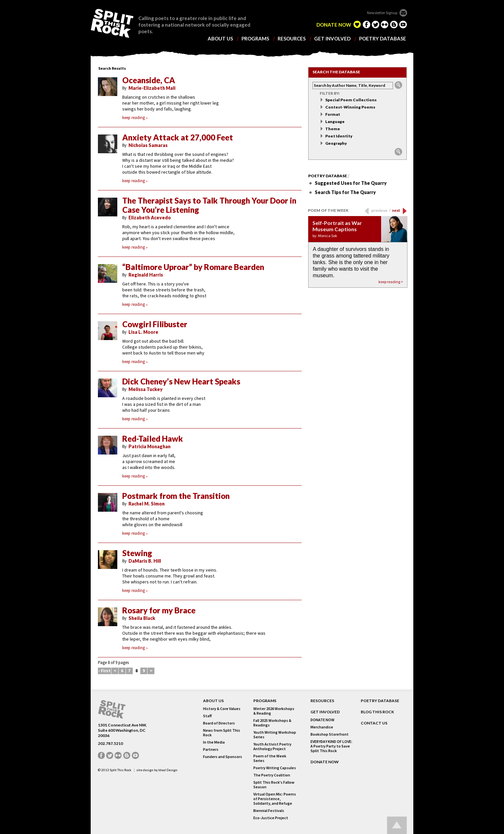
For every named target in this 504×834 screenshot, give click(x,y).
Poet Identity (339, 136)
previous (381, 210)
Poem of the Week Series (270, 758)
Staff (207, 716)
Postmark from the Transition (176, 496)
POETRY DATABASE (380, 701)
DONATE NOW (334, 25)
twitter (376, 24)
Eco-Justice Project (271, 818)
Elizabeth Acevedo (150, 218)
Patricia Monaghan (149, 446)
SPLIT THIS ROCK (112, 23)
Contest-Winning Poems (350, 107)
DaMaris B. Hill (145, 561)
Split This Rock (121, 770)
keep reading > (391, 282)
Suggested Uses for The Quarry (351, 183)
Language (335, 122)
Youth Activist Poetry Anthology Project (272, 747)
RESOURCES (322, 701)
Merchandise (322, 727)
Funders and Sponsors (223, 757)
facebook (366, 24)
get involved (332, 39)
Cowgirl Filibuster (155, 324)
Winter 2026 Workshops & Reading (274, 711)
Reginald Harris (146, 275)
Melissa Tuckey (146, 389)
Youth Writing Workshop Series (275, 735)
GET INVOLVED (325, 712)
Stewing (137, 553)
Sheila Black (142, 618)
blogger (394, 24)
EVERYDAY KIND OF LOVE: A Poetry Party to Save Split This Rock (331, 746)
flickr (385, 24)
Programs (265, 701)
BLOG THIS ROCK (377, 712)
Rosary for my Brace (159, 610)
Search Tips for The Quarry (345, 192)
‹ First (104, 671)
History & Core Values (222, 709)
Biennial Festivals (269, 811)
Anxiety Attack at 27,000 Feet (178, 137)
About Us (213, 701)
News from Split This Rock (222, 733)
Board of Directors (219, 723)
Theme (333, 129)
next (396, 210)
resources (292, 39)
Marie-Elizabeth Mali (152, 88)
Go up (397, 825)
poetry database (383, 39)
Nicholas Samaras (148, 145)
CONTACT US (374, 723)
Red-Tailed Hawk (153, 439)
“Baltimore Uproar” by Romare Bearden (193, 267)
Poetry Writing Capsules (275, 768)
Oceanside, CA (149, 80)
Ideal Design (168, 770)
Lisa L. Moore (143, 332)
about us (220, 39)
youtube (403, 24)
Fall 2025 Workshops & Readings (272, 723)
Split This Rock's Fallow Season (274, 785)
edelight (357, 24)
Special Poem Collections (351, 100)
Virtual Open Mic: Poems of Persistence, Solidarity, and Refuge (275, 799)
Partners (211, 749)
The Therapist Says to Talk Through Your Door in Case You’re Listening (209, 205)
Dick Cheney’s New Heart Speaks (181, 381)
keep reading (135, 118)
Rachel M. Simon (147, 504)
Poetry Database (328, 176)
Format (333, 114)
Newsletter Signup (382, 13)
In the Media (214, 742)
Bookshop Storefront (330, 734)
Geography (336, 143)
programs (255, 39)
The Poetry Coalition (272, 775)
